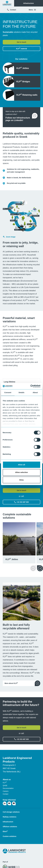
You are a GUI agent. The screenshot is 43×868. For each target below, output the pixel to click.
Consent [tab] (8, 392)
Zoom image (9, 237)
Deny (21, 480)
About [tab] (35, 392)
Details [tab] (22, 392)
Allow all (22, 465)
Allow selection (21, 472)
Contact (11, 10)
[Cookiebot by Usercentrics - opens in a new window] (31, 386)
